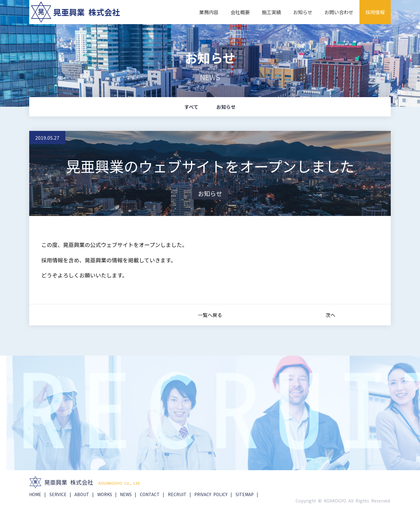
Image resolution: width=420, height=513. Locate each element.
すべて (191, 107)
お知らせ (303, 12)
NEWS (126, 494)
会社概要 (240, 12)
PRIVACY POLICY (211, 494)
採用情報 (375, 12)
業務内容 (209, 12)
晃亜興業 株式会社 (87, 12)
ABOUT (82, 494)
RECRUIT (177, 494)
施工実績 (271, 12)
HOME (35, 494)
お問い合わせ (339, 12)
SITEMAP (245, 494)
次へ (331, 315)
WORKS (105, 494)
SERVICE (58, 494)
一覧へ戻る (210, 315)
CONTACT (150, 494)
